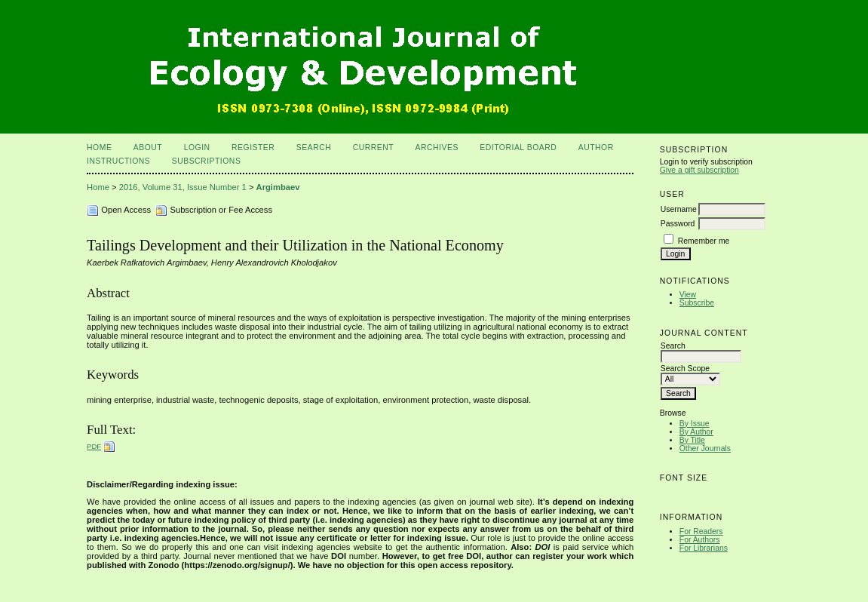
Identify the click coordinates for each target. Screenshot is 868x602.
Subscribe (697, 303)
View (688, 295)
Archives (437, 147)
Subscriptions (207, 161)
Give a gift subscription (699, 170)
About (148, 147)
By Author (696, 432)
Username (679, 209)
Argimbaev (278, 187)
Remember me (704, 241)
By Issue (695, 424)
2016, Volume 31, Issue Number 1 (183, 187)
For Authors (700, 540)
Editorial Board (518, 147)
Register (253, 147)
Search (314, 147)
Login (197, 147)
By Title (692, 440)
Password (678, 224)
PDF (94, 446)
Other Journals (705, 448)
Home (99, 147)
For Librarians (704, 548)
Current (373, 147)
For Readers (701, 531)
